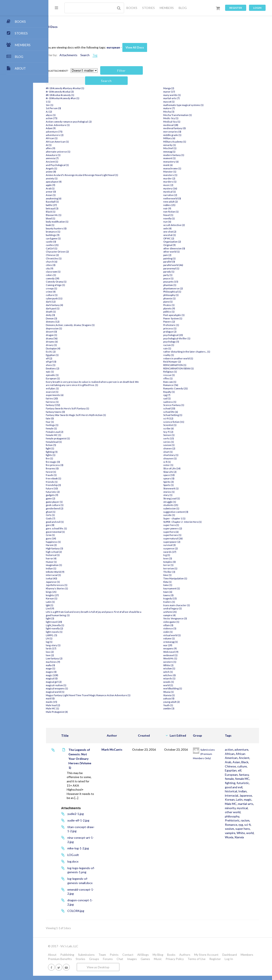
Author (125, 735)
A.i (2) (64, 112)
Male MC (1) (68, 708)
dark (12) (66, 302)
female (247, 787)
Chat (152, 959)
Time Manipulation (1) (182, 578)
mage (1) (66, 668)
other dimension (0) (181, 248)
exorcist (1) (67, 392)
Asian (235, 770)
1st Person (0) (69, 108)
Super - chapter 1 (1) (181, 518)
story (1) (175, 495)
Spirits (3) (175, 482)
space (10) (176, 475)
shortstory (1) (178, 455)
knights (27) (68, 595)
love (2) (65, 655)
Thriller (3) (176, 572)
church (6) (67, 262)
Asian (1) (66, 195)
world (235, 866)
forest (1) (66, 472)
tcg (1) (174, 555)
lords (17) (66, 648)
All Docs (67, 27)
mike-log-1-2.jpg (93, 848)
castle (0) (66, 242)
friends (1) (67, 482)
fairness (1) (68, 402)
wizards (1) (176, 678)
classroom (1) (69, 272)
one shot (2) (177, 232)
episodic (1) (68, 375)
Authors (200, 955)
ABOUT (20, 68)
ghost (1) (66, 512)
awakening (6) (69, 198)
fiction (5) (66, 445)
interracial (238, 812)
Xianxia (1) (176, 695)
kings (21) (67, 592)
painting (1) (176, 258)
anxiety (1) (67, 178)
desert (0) (67, 332)
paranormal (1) (178, 268)
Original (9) (176, 245)
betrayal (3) (67, 208)
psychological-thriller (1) (184, 338)
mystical (248, 833)
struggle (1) (177, 502)
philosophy (238, 841)
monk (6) (175, 165)
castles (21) (68, 245)
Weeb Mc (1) (177, 658)
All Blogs (158, 955)
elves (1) (66, 365)
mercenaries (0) (179, 132)
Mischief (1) (177, 148)
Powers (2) (176, 322)
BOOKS (132, 8)
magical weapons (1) (72, 688)
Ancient (236, 766)
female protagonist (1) (73, 438)
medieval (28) (178, 125)
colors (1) (66, 275)
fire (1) (65, 458)
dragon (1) (67, 335)
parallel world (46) (180, 265)
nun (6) (174, 222)
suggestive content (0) (183, 512)
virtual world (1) (179, 635)
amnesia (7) (68, 158)
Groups (126, 959)
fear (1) (65, 422)
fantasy (236, 787)
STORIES (148, 8)
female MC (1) (69, 435)
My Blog (173, 955)
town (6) (175, 592)
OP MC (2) (176, 238)
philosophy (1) (178, 295)
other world (239, 837)
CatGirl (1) (67, 248)
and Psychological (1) (73, 165)
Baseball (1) (68, 202)
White (247, 862)
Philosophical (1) (179, 292)
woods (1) (175, 682)
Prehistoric (238, 845)
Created (155, 735)
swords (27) (177, 552)
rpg (233, 854)
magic (235, 825)
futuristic (237, 799)
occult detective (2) (181, 225)
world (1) (175, 685)
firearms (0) (68, 468)
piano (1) (175, 302)
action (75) (67, 118)
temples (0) (176, 562)
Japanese (237, 816)
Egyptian (237, 779)
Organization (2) (179, 242)
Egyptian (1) (68, 355)
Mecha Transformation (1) (184, 115)
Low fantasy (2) (69, 658)
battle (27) (67, 205)
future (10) (67, 488)
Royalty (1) (176, 392)
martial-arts (239, 829)
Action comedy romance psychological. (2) (84, 122)
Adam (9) (66, 128)
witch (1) (175, 672)
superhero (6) (178, 532)
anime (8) (66, 172)
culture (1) (67, 295)
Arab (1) (66, 188)
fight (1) (65, 448)
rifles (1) (175, 378)
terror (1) (175, 565)
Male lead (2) (68, 705)
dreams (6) (67, 342)
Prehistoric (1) (178, 325)
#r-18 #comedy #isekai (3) (75, 92)
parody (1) (176, 272)
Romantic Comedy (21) (182, 388)
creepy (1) (67, 288)
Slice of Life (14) (179, 468)
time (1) (174, 575)
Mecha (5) (176, 112)
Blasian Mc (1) (69, 215)
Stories (112, 959)
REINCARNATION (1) (182, 365)
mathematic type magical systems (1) (190, 105)
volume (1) (176, 638)
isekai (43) (67, 578)
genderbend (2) (70, 508)
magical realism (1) (71, 685)
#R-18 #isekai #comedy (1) (75, 95)
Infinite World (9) (70, 572)
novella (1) (176, 218)
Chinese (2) (68, 255)
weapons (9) (177, 648)
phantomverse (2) (180, 288)
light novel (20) (69, 622)
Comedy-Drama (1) (72, 282)
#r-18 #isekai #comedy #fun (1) (78, 98)
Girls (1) (66, 515)
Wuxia (244, 866)
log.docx (88, 861)
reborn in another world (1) (185, 358)
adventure (238, 754)
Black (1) (66, 212)
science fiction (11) (181, 422)
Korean (236, 820)
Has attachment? (72, 71)
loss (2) (65, 652)
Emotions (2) (68, 368)
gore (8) (65, 525)
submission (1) (178, 508)
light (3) (65, 618)
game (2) (66, 498)
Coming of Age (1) (71, 285)
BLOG (183, 8)
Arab (246, 766)
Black (243, 770)
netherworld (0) (179, 198)
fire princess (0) (70, 465)
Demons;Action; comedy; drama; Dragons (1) (86, 325)
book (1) (65, 225)
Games (177, 959)
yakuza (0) (176, 698)
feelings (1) (67, 425)
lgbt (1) (65, 605)
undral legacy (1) (179, 608)
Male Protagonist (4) (72, 712)
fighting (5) (67, 452)
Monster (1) (177, 172)
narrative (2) (177, 195)
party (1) (175, 275)
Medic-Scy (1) (178, 118)
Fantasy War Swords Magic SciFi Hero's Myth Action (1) (91, 415)
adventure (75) (69, 132)
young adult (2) (178, 702)
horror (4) (67, 558)
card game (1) (69, 238)
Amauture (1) (69, 155)
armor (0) (66, 192)
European (237, 783)
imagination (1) (69, 565)
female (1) (67, 428)
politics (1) (176, 312)
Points (129, 955)
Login (257, 8)
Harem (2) (67, 545)
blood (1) (66, 218)
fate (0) (65, 418)
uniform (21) (177, 612)
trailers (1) (176, 602)
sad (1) (174, 398)
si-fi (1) (174, 462)
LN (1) (64, 638)
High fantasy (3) (70, 548)
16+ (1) (65, 105)
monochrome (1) (179, 168)
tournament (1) (178, 588)
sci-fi (240, 854)
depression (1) (69, 328)
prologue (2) (177, 332)
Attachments (84, 55)
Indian (249, 808)
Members (70, 959)
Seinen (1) (176, 435)
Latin (245, 820)
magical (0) (67, 678)
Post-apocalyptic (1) (181, 315)
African (236, 758)
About (68, 955)
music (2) (175, 185)
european (129, 47)
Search (100, 55)
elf (246, 779)
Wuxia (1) (175, 692)
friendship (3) (69, 485)
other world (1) (178, 252)
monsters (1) (177, 175)
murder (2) (176, 178)
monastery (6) (178, 162)
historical (237, 808)
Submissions (102, 955)
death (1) (66, 312)
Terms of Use (228, 959)
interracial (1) (69, 575)
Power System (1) (180, 318)
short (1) (175, 452)
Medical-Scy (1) (179, 122)
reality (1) (175, 355)
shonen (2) (176, 448)
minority (236, 833)
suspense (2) (177, 548)
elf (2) (64, 358)
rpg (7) (174, 395)
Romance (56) (178, 385)
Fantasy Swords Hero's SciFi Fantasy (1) (83, 408)
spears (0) (176, 478)
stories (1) (176, 492)
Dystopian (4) (68, 348)
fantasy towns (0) (71, 412)
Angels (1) (67, 168)
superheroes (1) (179, 535)
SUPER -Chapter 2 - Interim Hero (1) (189, 522)
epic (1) (65, 372)
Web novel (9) (178, 652)
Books (187, 955)
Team (118, 955)
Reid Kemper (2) (179, 362)
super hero (238, 858)
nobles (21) (176, 205)
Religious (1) (177, 372)
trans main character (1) (183, 605)
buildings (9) (68, 235)
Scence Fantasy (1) (181, 405)
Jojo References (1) (72, 585)
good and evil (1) (70, 522)
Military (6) (176, 138)
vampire (236, 862)
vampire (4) (176, 615)
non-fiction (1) (178, 212)
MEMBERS (167, 8)
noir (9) (174, 208)
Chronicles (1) (69, 258)
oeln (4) (174, 228)
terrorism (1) (177, 568)
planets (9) (176, 308)
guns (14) (66, 538)
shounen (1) (177, 458)
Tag (110, 55)
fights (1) (66, 455)
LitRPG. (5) (67, 635)
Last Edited (187, 735)
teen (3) (174, 558)
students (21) (178, 505)
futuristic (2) (68, 492)
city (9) (65, 268)
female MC (238, 791)
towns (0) (175, 595)
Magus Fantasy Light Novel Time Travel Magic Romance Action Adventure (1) (103, 695)
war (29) (175, 645)
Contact (143, 955)
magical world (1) (70, 692)
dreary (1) (67, 345)
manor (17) (176, 92)
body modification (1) (72, 222)
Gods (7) (66, 518)
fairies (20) (67, 398)
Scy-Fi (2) (175, 432)
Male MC (246, 825)
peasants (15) (178, 282)
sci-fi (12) (175, 418)
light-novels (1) (69, 632)
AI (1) (64, 145)
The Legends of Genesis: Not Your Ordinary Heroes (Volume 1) (95, 759)
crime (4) (66, 292)
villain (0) (175, 625)
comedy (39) (68, 278)
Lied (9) (65, 608)
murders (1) (177, 182)
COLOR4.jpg (91, 911)
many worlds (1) (179, 95)
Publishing (83, 955)
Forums (140, 959)
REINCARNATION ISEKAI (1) (185, 368)
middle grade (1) (179, 135)
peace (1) (175, 278)
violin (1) (175, 632)
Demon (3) (67, 318)
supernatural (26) (180, 538)
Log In (67, 963)
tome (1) (175, 585)
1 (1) (64, 102)
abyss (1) (66, 115)
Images (164, 959)
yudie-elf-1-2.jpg (94, 820)
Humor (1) (67, 562)
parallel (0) (176, 262)
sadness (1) (177, 402)
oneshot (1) (176, 235)
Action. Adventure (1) (73, 125)
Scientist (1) (177, 425)
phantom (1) (177, 285)
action (235, 749)
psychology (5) (178, 342)
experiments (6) (70, 395)
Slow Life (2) (177, 472)
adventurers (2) (70, 135)
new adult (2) (177, 202)
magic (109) (67, 675)
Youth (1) (175, 705)
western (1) (177, 662)
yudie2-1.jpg (91, 814)
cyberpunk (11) (69, 298)
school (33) (176, 408)
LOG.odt (88, 855)
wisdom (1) (176, 668)
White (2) (175, 665)
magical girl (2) (69, 682)
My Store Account (222, 955)
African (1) (67, 138)
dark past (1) (68, 308)
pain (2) (174, 255)
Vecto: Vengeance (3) (182, 618)
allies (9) (66, 148)
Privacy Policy (206, 959)
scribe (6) (175, 428)
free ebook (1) (69, 478)
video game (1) (178, 622)
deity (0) (66, 315)
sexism (249, 854)
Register (236, 8)
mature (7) (176, 108)
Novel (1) (175, 215)
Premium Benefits (92, 959)
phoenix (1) (176, 298)
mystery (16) (177, 188)
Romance (247, 849)
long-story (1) (69, 645)
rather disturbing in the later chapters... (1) (194, 352)
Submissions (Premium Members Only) (212, 754)
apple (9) (66, 185)
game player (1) (70, 502)
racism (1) (176, 345)
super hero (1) (178, 525)
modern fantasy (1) (181, 155)
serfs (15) (175, 438)
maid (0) (66, 698)
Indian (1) (66, 568)
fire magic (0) (68, 462)
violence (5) (177, 628)
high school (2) (69, 552)
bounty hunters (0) (72, 228)
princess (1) (177, 328)
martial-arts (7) (178, 98)
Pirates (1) (176, 305)
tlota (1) (174, 582)
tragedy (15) (177, 598)
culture (248, 775)
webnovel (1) (177, 655)
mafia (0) (66, 665)
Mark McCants (125, 749)
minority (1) (176, 145)
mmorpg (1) (176, 152)
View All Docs (150, 47)
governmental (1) (71, 532)
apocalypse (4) (69, 182)
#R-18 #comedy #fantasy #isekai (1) (80, 88)
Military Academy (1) (182, 142)
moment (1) (176, 158)
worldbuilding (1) (179, 688)
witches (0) (176, 675)
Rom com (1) (177, 382)
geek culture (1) (70, 505)
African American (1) (73, 142)
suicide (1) (176, 515)
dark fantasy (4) (70, 305)
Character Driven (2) (73, 252)
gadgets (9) (67, 495)
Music (190, 959)
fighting (236, 795)
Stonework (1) (178, 488)
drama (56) (67, 338)
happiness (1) (69, 542)
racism (235, 849)
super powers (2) (179, 528)
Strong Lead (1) (178, 498)
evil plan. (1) (68, 388)
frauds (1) (67, 475)
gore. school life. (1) (72, 528)
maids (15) (67, 702)
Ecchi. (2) (66, 352)
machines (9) (68, 662)
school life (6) (177, 412)
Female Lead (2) (70, 432)
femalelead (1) (69, 442)
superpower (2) (179, 542)
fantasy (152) (68, 405)
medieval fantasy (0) (181, 128)
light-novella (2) (70, 628)
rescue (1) (176, 375)
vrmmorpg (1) (177, 642)
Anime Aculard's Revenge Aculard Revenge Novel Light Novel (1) (97, 175)
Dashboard (245, 955)
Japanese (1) (68, 582)
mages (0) (67, 672)
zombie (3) (176, 708)
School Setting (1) (180, 415)
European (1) (68, 378)
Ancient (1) (67, 162)
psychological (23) (180, 335)
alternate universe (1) (73, 152)
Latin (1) (66, 602)
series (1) (175, 442)
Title (80, 736)
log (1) (64, 642)
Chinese (237, 775)
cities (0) (66, 265)
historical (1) (68, 555)
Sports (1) (175, 485)
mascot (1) (176, 102)
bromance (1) (68, 232)
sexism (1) (176, 445)
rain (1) (174, 348)
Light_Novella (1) (70, 625)
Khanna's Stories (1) (72, 588)
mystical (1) (176, 192)
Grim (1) (66, 535)
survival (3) (176, 545)
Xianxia (236, 870)
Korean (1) (67, 598)
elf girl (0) (66, 362)
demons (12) (68, 322)
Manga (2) (176, 88)
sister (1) (175, 465)
